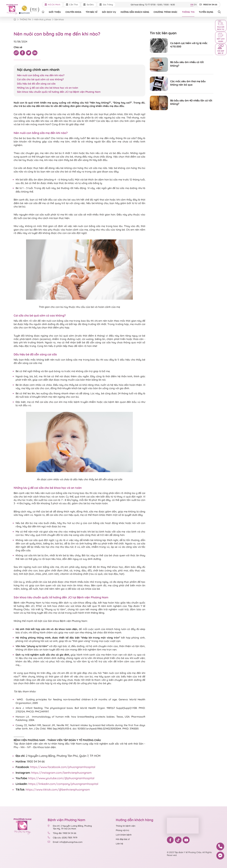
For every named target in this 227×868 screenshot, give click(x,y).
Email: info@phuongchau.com (65, 842)
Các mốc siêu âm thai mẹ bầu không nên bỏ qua (188, 83)
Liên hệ (119, 844)
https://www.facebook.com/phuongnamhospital (63, 767)
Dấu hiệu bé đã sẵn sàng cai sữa (37, 84)
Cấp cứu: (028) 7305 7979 (63, 838)
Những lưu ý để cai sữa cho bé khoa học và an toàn (48, 88)
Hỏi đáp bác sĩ (123, 839)
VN (192, 5)
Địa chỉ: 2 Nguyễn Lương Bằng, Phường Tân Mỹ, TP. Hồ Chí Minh (70, 827)
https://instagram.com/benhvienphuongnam (61, 773)
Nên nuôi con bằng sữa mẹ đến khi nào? (41, 75)
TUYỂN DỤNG (206, 12)
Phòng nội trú (122, 830)
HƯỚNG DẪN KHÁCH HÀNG (135, 12)
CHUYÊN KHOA (73, 12)
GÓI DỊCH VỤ (109, 12)
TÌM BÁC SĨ (92, 12)
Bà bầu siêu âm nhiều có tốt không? (187, 64)
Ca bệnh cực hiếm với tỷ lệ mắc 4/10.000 (189, 45)
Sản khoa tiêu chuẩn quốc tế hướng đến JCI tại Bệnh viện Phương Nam (59, 92)
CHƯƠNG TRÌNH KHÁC (165, 12)
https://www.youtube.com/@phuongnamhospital (61, 778)
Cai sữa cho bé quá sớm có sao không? (40, 79)
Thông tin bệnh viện (126, 826)
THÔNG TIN (188, 12)
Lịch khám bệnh (124, 835)
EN (195, 5)
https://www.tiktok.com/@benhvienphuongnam (58, 789)
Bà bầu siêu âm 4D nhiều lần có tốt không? (191, 102)
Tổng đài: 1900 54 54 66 (62, 833)
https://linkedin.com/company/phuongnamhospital (63, 784)
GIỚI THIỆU (55, 12)
